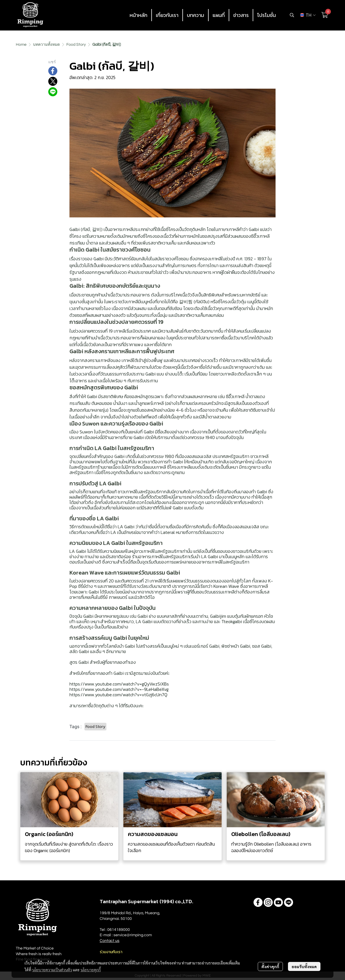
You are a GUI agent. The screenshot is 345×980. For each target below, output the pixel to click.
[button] (292, 15)
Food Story (76, 45)
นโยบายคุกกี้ (91, 970)
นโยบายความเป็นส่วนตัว (52, 970)
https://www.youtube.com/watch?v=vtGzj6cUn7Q (118, 695)
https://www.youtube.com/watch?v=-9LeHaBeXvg (119, 689)
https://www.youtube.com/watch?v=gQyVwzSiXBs (119, 684)
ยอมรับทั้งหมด (304, 966)
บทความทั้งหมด (46, 45)
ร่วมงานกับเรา (111, 952)
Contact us (110, 941)
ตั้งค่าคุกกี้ (270, 966)
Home (21, 45)
